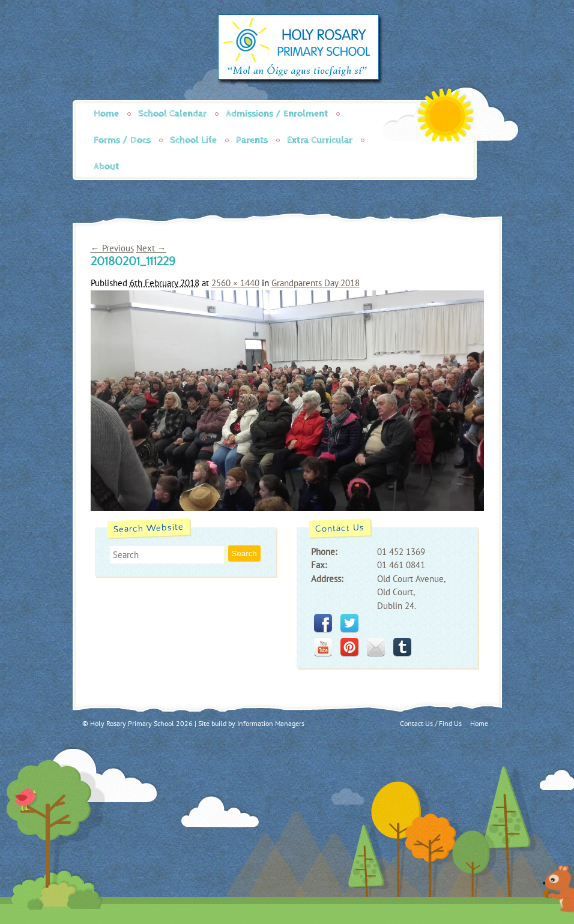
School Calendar (172, 114)
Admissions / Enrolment (277, 114)
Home (106, 114)
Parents (252, 140)
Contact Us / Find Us (431, 723)
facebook (323, 623)
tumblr (402, 647)
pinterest (349, 647)
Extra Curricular (320, 140)
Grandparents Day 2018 (316, 283)
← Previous (112, 248)
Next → (151, 248)
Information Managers (271, 723)
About (106, 166)
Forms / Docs (122, 140)
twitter (349, 623)
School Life (193, 140)
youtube (323, 647)
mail (376, 647)
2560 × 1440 (235, 283)
